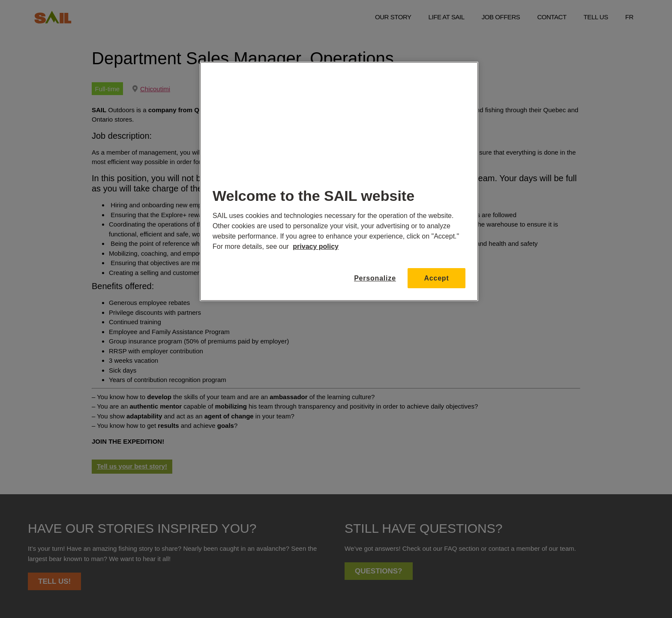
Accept (436, 278)
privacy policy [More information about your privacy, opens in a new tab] (316, 246)
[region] (339, 181)
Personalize (372, 278)
